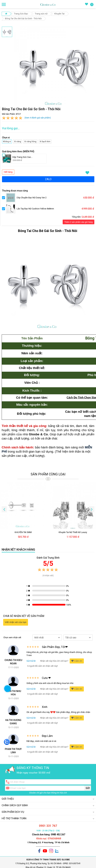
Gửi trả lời (31, 661)
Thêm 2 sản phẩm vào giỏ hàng (78, 222)
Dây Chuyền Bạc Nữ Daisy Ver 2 (32, 198)
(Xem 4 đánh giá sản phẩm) (38, 118)
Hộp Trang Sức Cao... (22, 157)
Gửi (88, 788)
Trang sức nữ (41, 14)
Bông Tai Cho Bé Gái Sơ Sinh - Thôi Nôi (23, 19)
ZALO (48, 179)
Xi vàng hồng (30, 141)
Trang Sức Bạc (21, 14)
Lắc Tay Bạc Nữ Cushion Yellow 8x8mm (35, 209)
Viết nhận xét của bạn (16, 622)
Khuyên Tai (59, 14)
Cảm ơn (77, 661)
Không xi (6, 141)
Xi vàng (18, 141)
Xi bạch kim (45, 141)
